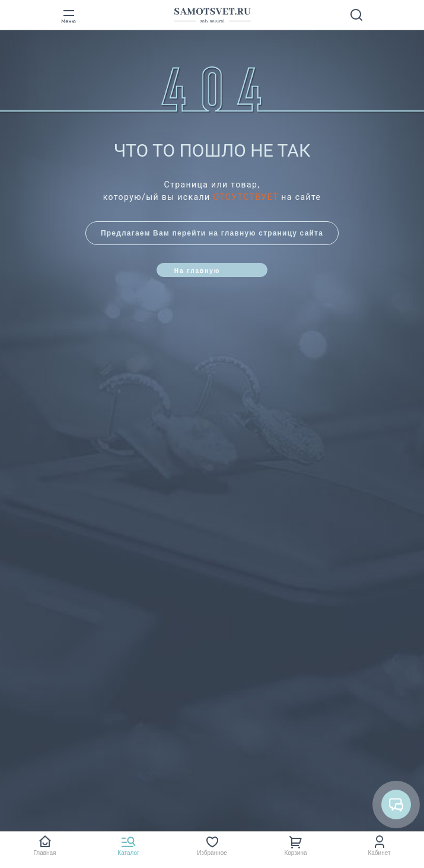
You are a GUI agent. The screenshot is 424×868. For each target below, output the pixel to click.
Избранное (212, 853)
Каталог (128, 853)
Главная (44, 853)
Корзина (295, 853)
